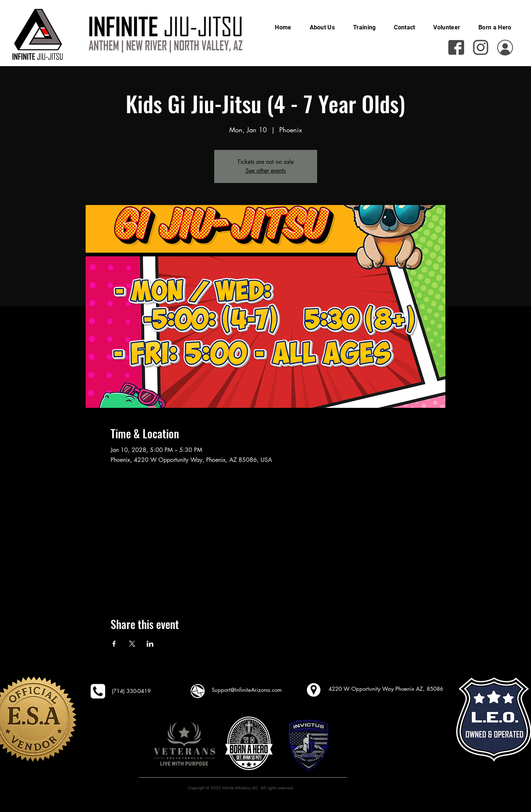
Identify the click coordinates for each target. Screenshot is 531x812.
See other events (266, 171)
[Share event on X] (132, 644)
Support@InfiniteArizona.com (247, 690)
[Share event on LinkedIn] (150, 644)
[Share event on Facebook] (114, 644)
